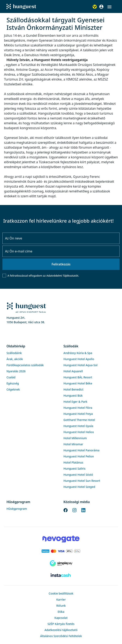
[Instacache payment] (61, 575)
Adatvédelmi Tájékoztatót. (63, 276)
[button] (109, 7)
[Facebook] (66, 510)
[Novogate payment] (61, 539)
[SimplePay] (61, 563)
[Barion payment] (61, 551)
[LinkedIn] (83, 510)
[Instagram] (74, 510)
